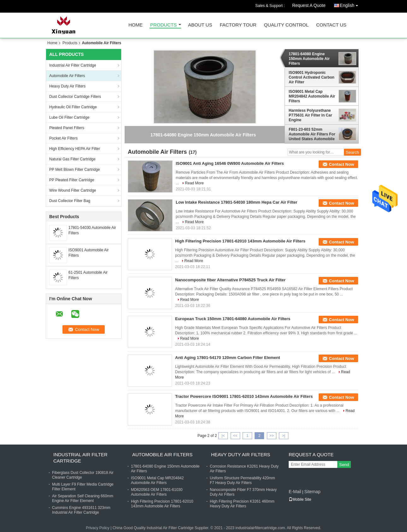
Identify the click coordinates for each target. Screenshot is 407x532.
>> (272, 436)
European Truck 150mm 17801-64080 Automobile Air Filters (233, 319)
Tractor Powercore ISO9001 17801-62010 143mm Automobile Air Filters (244, 396)
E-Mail (295, 492)
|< (223, 436)
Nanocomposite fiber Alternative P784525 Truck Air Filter (230, 280)
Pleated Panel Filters (67, 128)
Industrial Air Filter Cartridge (73, 65)
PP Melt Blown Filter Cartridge (75, 170)
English (351, 4)
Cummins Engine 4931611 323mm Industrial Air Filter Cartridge (81, 510)
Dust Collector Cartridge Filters (75, 97)
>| (284, 436)
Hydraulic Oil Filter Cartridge (73, 107)
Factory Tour (238, 25)
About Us (200, 25)
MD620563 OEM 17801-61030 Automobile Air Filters (157, 492)
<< (235, 436)
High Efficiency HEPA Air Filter (75, 149)
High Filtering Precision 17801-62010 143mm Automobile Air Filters (240, 241)
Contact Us (331, 25)
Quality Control (286, 25)
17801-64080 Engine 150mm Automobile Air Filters (309, 59)
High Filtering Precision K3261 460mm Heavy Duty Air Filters (242, 504)
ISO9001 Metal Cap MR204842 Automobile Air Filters (312, 96)
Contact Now (342, 164)
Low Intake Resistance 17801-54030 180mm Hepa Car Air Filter (236, 202)
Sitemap (312, 492)
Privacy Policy (98, 528)
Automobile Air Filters (67, 76)
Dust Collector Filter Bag (70, 201)
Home (136, 25)
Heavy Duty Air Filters (67, 86)
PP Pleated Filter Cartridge (72, 180)
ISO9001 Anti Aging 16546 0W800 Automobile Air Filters (230, 163)
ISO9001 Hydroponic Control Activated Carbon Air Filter (312, 77)
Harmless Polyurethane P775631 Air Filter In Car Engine (310, 115)
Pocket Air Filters (63, 138)
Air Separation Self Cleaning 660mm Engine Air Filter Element (83, 498)
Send (344, 465)
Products (163, 25)
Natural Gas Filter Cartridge (72, 159)
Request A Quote (309, 5)
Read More (194, 183)
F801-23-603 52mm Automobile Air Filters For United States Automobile (312, 134)
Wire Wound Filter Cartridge (73, 190)
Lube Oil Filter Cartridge (69, 117)
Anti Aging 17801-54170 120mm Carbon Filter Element (228, 358)
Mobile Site (300, 499)
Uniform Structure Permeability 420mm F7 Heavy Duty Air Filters (242, 480)
